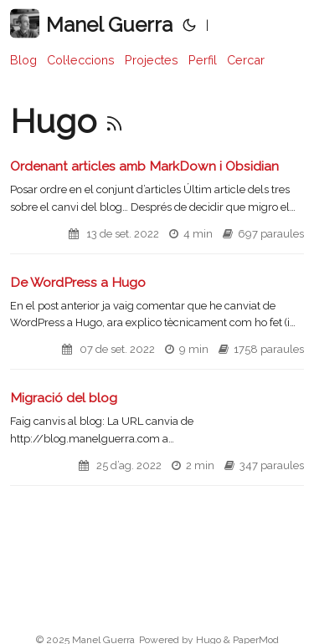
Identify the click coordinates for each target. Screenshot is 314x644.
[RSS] (114, 121)
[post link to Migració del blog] (157, 437)
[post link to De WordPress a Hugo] (157, 322)
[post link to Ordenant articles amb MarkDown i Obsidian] (157, 206)
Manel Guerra (91, 24)
